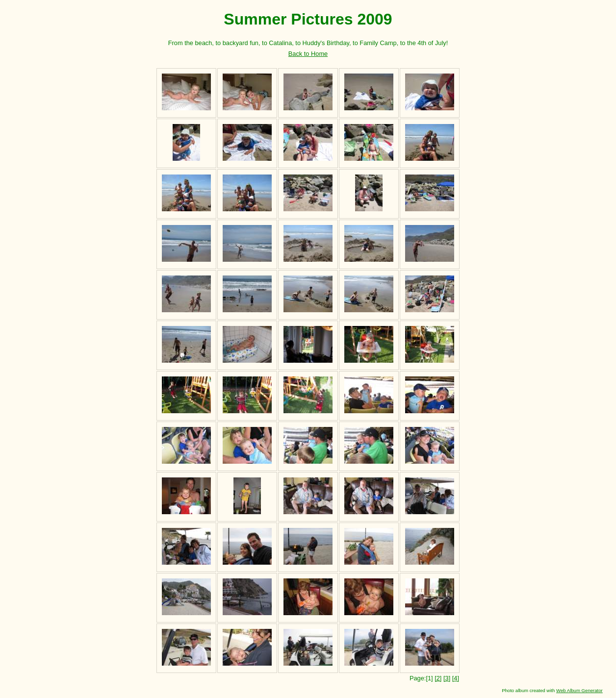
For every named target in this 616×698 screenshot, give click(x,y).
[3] (447, 678)
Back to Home (308, 54)
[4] (456, 678)
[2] (438, 678)
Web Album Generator (579, 690)
